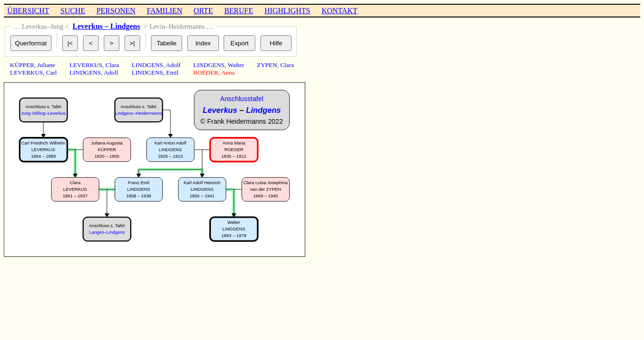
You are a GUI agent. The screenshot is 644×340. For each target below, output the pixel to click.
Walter (236, 65)
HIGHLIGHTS (288, 11)
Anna (228, 72)
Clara (113, 65)
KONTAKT (339, 11)
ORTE (203, 11)
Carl (52, 72)
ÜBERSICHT (28, 11)
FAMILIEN (164, 11)
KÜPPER (22, 65)
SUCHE (73, 11)
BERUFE (238, 11)
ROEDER (205, 72)
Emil (172, 72)
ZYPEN (267, 65)
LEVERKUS (26, 72)
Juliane (46, 65)
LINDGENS (85, 72)
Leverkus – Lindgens (106, 26)
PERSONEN (116, 11)
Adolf (111, 72)
